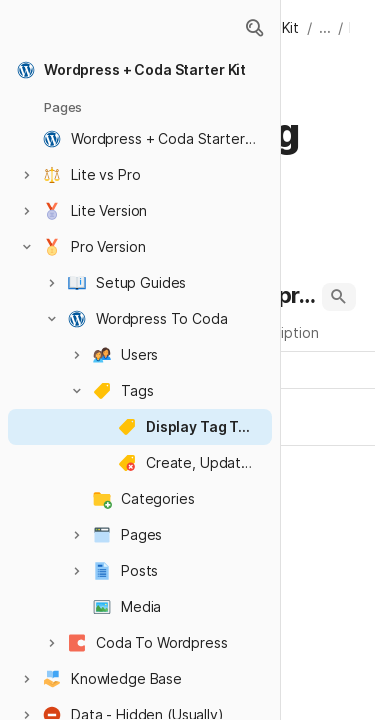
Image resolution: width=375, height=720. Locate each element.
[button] (254, 28)
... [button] (325, 27)
